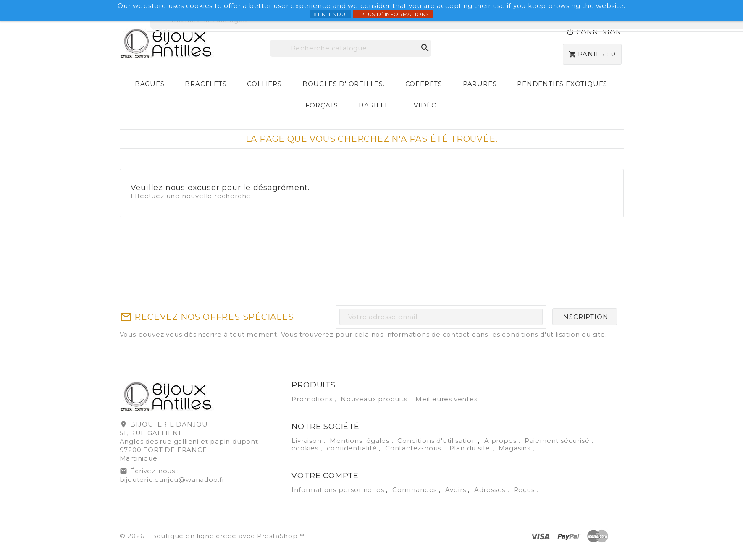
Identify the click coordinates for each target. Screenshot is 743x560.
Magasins (516, 448)
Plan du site (471, 448)
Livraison (307, 441)
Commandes (416, 490)
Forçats (322, 105)
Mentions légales (361, 441)
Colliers (264, 84)
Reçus (525, 490)
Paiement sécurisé (558, 441)
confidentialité (353, 448)
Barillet (376, 105)
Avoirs (457, 490)
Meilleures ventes (447, 399)
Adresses (491, 490)
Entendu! (331, 14)
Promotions (313, 399)
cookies (306, 448)
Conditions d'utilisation (438, 441)
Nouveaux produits (375, 399)
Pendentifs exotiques (562, 84)
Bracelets (206, 84)
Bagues (150, 84)
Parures (480, 84)
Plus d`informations (393, 14)
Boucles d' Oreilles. (344, 84)
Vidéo (425, 105)
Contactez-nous (414, 448)
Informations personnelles (339, 490)
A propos (501, 441)
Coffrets (424, 84)
